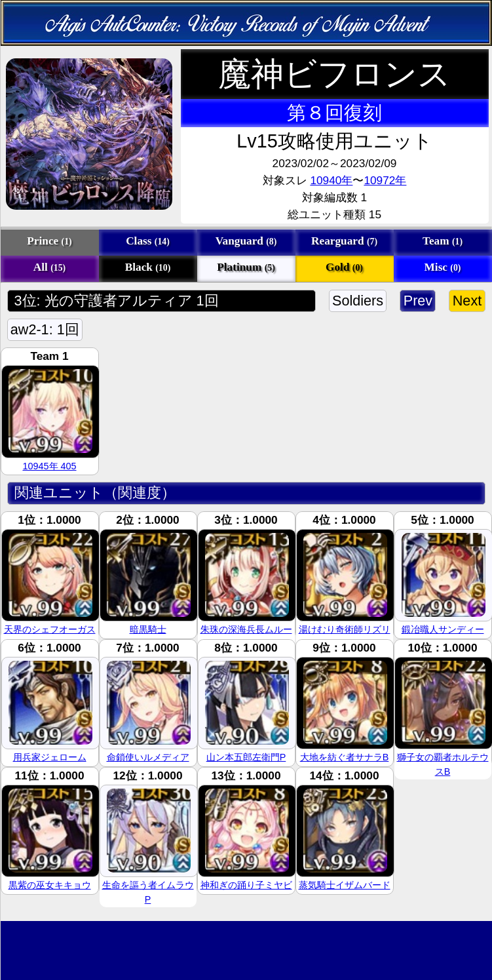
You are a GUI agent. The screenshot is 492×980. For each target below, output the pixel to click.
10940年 (331, 180)
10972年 (385, 180)
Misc (443, 267)
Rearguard (344, 241)
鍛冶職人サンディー (443, 629)
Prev (418, 301)
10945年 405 (49, 466)
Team (443, 241)
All (49, 267)
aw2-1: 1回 (45, 329)
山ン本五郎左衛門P (246, 757)
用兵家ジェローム (50, 757)
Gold (344, 267)
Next (467, 301)
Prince (49, 241)
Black (148, 267)
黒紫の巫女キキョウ (50, 885)
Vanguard (246, 241)
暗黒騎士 (148, 629)
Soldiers (358, 301)
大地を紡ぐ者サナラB (345, 757)
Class (148, 241)
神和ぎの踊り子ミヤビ (246, 885)
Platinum (246, 267)
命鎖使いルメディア (148, 757)
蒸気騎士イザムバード (345, 885)
